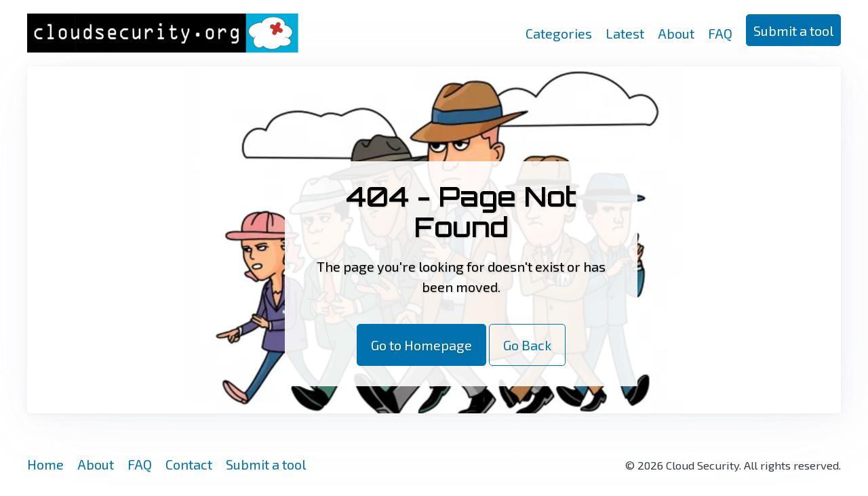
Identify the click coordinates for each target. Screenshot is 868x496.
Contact (189, 464)
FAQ (720, 33)
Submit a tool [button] (793, 30)
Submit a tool (266, 464)
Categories (559, 33)
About (676, 33)
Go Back (527, 345)
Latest (625, 33)
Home (45, 464)
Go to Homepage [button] (421, 345)
